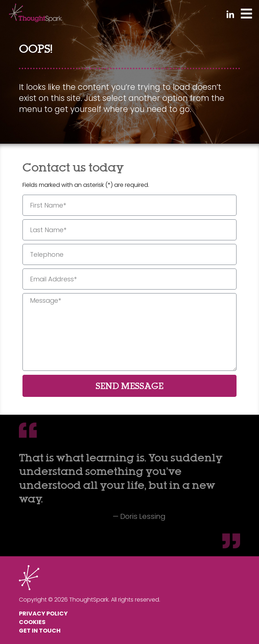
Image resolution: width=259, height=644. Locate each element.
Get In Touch (40, 631)
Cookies (32, 622)
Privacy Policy (43, 614)
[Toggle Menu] (247, 13)
